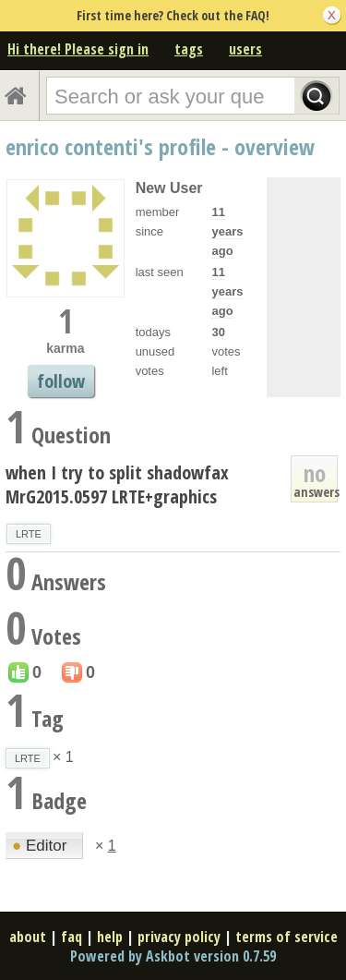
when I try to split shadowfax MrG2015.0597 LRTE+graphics (117, 484)
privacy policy (179, 937)
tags (189, 49)
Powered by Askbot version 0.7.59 (173, 956)
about (28, 937)
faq (72, 937)
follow (61, 381)
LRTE (29, 534)
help (110, 937)
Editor (42, 846)
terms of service (286, 937)
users (245, 49)
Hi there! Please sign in (78, 49)
